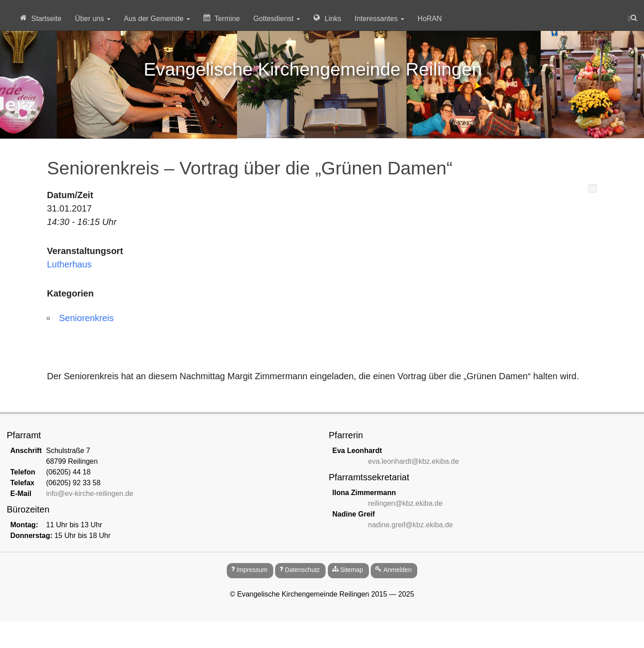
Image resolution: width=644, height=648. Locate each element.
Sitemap (351, 570)
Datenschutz (302, 570)
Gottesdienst (276, 19)
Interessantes (379, 19)
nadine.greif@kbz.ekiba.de (411, 525)
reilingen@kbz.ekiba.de (405, 503)
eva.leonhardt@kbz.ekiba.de (413, 461)
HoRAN (430, 19)
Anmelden (397, 570)
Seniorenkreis (86, 318)
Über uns (93, 19)
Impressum (252, 570)
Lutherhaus (69, 264)
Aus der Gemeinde (157, 19)
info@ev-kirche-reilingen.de (90, 493)
